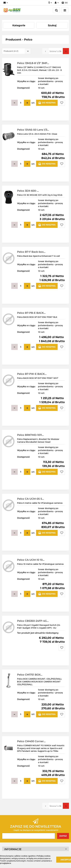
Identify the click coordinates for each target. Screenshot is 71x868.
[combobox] (16, 51)
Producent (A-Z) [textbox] (11, 51)
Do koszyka (47, 103)
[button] (65, 3)
